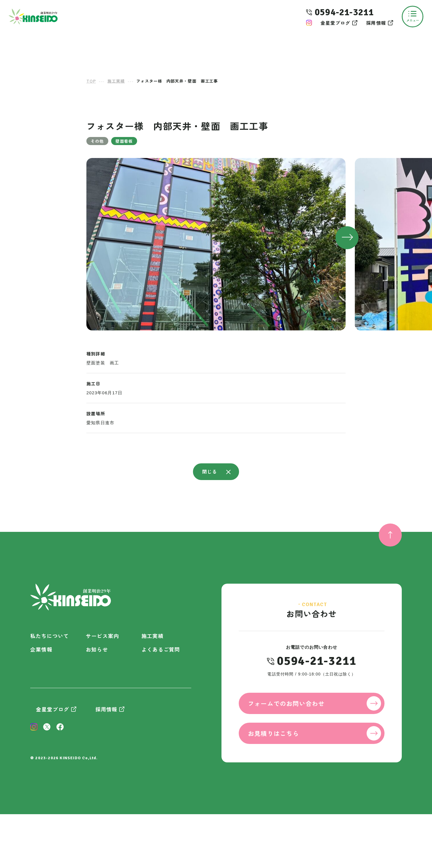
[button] (347, 238)
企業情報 (41, 649)
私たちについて (50, 636)
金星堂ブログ (335, 23)
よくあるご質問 (161, 649)
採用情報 (376, 23)
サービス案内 (102, 636)
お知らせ (97, 649)
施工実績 (152, 636)
